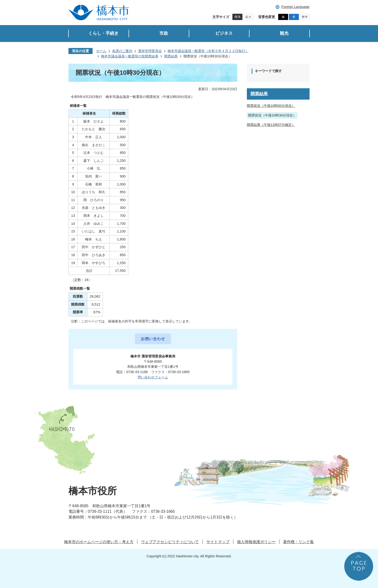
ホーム (101, 51)
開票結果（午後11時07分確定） (271, 125)
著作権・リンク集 (298, 542)
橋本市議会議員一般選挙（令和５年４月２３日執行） (208, 51)
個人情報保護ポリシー (256, 542)
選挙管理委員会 (150, 51)
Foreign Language (295, 7)
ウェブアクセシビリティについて (170, 542)
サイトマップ (218, 542)
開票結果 (171, 56)
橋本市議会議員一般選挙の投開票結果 (130, 56)
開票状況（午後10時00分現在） (271, 106)
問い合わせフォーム (153, 377)
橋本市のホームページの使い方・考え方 (99, 542)
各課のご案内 (122, 51)
